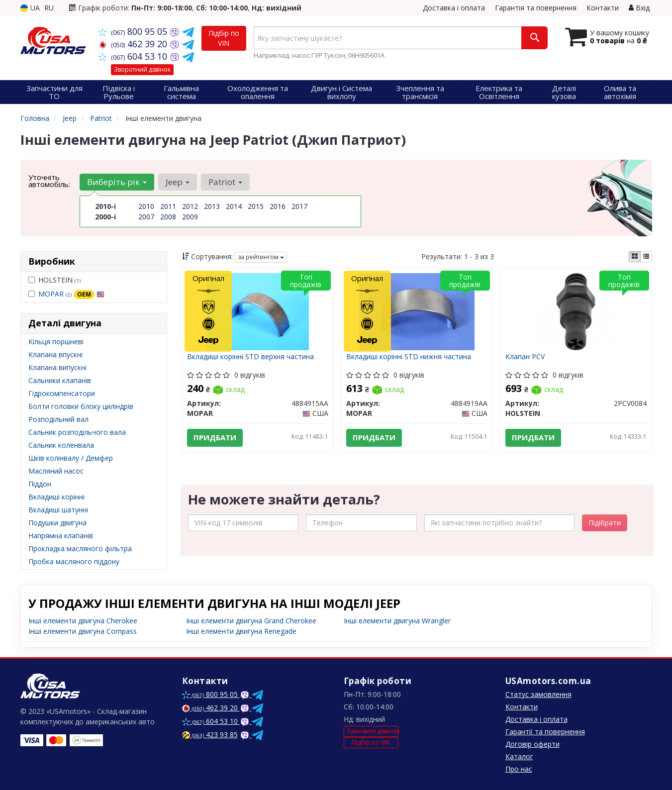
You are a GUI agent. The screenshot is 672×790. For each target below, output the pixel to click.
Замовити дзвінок (373, 731)
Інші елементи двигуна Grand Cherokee (251, 621)
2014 (234, 206)
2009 (190, 217)
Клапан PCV (525, 357)
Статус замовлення (538, 694)
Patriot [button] (225, 182)
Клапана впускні (55, 354)
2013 (212, 206)
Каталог (519, 756)
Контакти (603, 8)
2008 (168, 217)
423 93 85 (210, 735)
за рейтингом (261, 257)
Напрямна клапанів (61, 536)
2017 (299, 206)
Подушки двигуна (57, 523)
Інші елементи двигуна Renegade (241, 631)
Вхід (639, 8)
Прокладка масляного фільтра (80, 548)
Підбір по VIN (224, 38)
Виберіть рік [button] (117, 182)
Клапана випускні (57, 367)
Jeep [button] (178, 182)
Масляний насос (56, 471)
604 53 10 (134, 56)
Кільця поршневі (56, 342)
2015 (256, 206)
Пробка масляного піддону (74, 561)
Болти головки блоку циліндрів (81, 406)
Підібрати (605, 523)
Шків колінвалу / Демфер (71, 458)
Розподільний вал (58, 419)
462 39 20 (134, 44)
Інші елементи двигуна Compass (83, 631)
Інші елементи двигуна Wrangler (397, 621)
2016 (278, 206)
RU (49, 8)
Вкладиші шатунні (58, 510)
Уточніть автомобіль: (49, 181)
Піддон (40, 484)
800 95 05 (134, 31)
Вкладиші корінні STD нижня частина (409, 357)
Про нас (519, 769)
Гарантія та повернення (536, 8)
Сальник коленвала (61, 445)
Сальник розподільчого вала (77, 432)
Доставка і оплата (454, 8)
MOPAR (71, 294)
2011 (168, 206)
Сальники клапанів (60, 380)
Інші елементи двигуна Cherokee (83, 621)
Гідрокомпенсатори (62, 393)
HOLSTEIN (54, 280)
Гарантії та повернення (545, 732)
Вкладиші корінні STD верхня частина (250, 357)
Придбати (215, 438)
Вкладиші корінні (56, 497)
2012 (190, 206)
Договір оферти (532, 744)
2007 (146, 217)
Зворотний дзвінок (142, 69)
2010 (146, 206)
